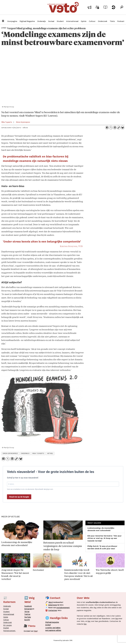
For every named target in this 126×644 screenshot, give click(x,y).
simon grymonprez (10, 453)
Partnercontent (9, 631)
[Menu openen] (3, 21)
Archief (105, 10)
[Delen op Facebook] (107, 128)
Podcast (121, 21)
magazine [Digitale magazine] (53, 622)
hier (117, 619)
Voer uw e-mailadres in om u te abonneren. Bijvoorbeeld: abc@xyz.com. (30, 489)
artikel (50, 453)
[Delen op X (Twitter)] (111, 128)
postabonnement (63, 608)
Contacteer (53, 610)
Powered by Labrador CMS (63, 640)
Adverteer (89, 10)
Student (60, 21)
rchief (48, 625)
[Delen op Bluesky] (123, 128)
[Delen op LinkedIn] (115, 128)
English (6, 628)
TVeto (112, 21)
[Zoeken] (122, 9)
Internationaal (72, 21)
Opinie (84, 21)
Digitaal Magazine (27, 21)
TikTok (27, 612)
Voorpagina (12, 21)
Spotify (27, 620)
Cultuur (92, 21)
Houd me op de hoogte (19, 497)
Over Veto (113, 10)
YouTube (28, 617)
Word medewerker (97, 11)
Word (51, 602)
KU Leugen (8, 625)
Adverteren (53, 605)
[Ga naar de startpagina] (63, 9)
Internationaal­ (9, 614)
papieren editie (54, 630)
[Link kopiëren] (119, 128)
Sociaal (51, 21)
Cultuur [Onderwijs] (6, 620)
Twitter (27, 614)
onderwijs (25, 453)
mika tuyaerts (38, 453)
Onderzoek (103, 21)
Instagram (28, 609)
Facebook (28, 606)
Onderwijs (42, 21)
